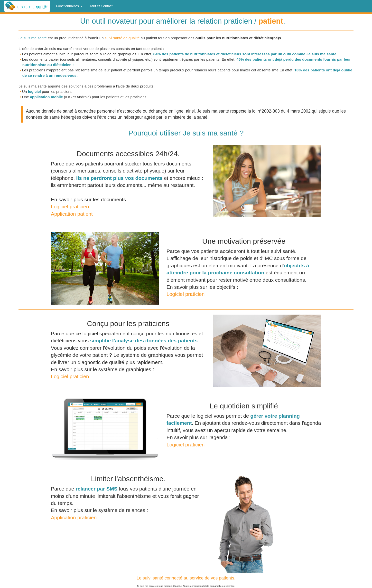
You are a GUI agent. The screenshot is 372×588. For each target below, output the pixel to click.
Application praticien (74, 517)
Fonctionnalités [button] (69, 6)
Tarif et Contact (101, 6)
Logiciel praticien (70, 207)
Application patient (72, 214)
